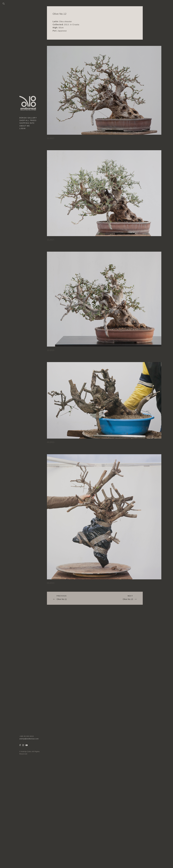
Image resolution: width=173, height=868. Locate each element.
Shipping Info (27, 123)
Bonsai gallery (28, 118)
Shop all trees (28, 120)
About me (25, 126)
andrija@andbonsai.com (29, 739)
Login (23, 128)
